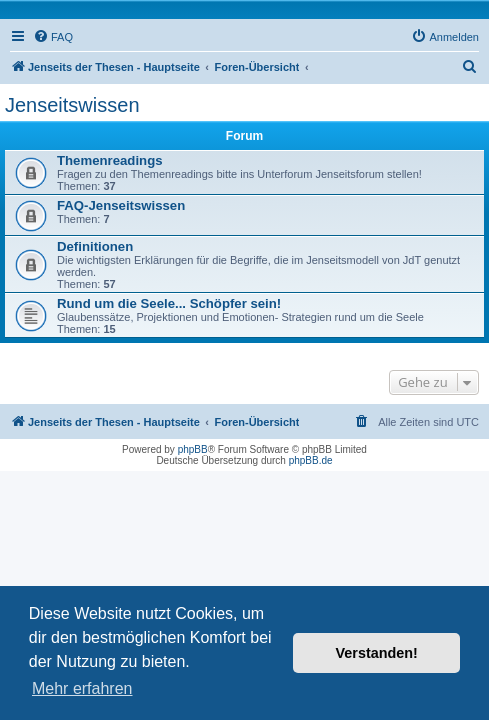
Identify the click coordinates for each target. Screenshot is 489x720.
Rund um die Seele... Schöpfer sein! (169, 303)
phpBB (193, 449)
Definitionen (95, 246)
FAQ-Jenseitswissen (121, 205)
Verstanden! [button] (377, 653)
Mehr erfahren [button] (82, 688)
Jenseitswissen (72, 105)
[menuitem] (53, 37)
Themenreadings (110, 160)
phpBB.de (311, 460)
